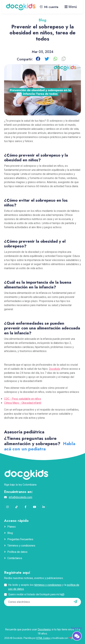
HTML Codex (43, 638)
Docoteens (44, 630)
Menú (71, 7)
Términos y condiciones (21, 546)
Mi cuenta (49, 7)
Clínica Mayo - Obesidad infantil (23, 403)
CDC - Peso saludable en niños (23, 399)
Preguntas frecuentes (20, 539)
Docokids (55, 369)
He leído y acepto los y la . (44, 587)
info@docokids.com (21, 497)
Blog (10, 533)
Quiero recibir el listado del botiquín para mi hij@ (36, 594)
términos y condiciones (48, 585)
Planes (11, 527)
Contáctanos (15, 558)
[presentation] (25, 612)
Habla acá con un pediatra (40, 446)
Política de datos (17, 552)
